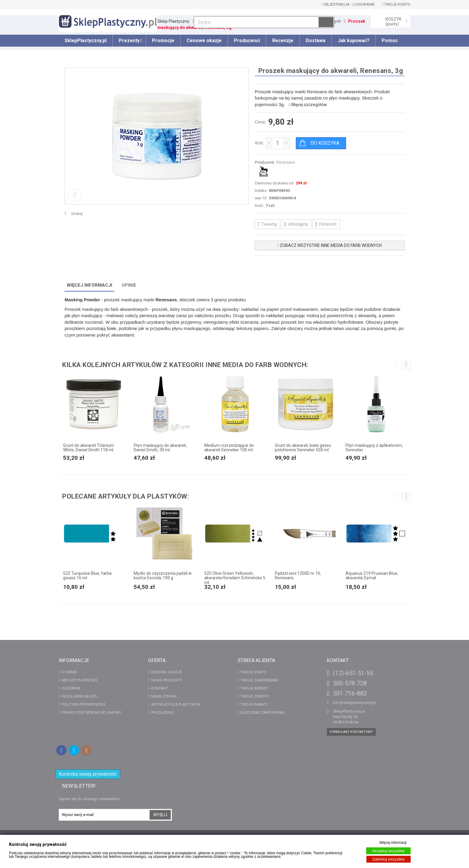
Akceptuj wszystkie (388, 851)
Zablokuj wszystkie (389, 859)
